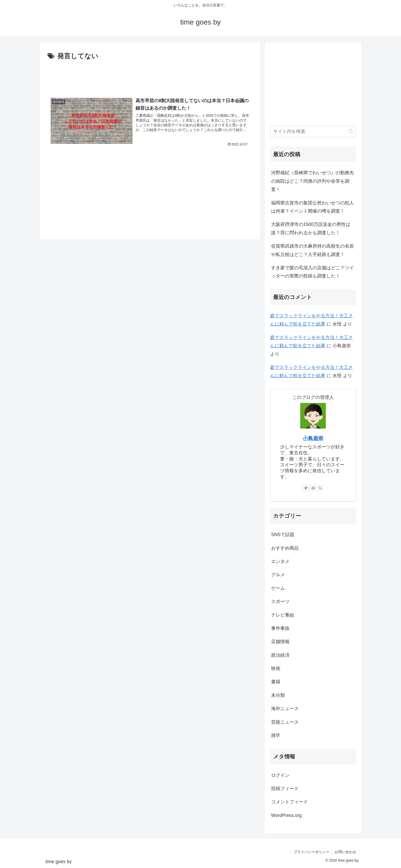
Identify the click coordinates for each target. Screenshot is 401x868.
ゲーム (278, 588)
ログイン (280, 775)
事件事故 (280, 628)
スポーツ (280, 601)
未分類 (278, 695)
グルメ (278, 575)
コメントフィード (289, 802)
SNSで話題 (283, 535)
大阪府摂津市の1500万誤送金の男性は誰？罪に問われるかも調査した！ (311, 228)
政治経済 (280, 655)
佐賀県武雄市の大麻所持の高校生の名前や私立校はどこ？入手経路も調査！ (313, 250)
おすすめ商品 (285, 548)
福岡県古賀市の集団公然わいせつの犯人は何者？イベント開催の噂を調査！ (313, 207)
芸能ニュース (285, 722)
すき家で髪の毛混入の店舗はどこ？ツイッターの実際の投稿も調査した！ (313, 272)
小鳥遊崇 (313, 438)
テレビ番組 (283, 615)
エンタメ (280, 561)
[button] (351, 131)
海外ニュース (285, 709)
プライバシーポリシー (311, 852)
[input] (313, 131)
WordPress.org (286, 815)
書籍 (276, 682)
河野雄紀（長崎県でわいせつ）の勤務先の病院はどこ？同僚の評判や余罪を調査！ (313, 181)
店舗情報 (280, 642)
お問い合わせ (346, 852)
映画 (276, 668)
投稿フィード (285, 789)
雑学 (276, 735)
